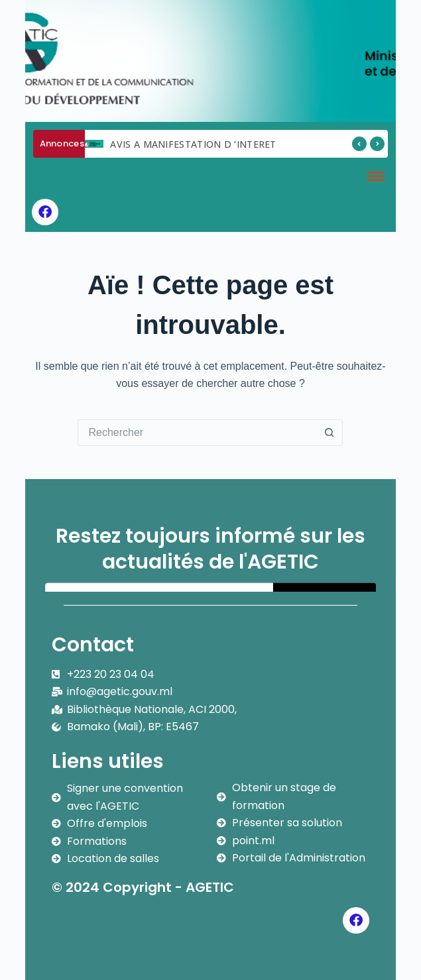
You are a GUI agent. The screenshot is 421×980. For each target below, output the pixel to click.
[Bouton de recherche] (330, 433)
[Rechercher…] (197, 433)
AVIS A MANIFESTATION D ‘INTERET (193, 144)
